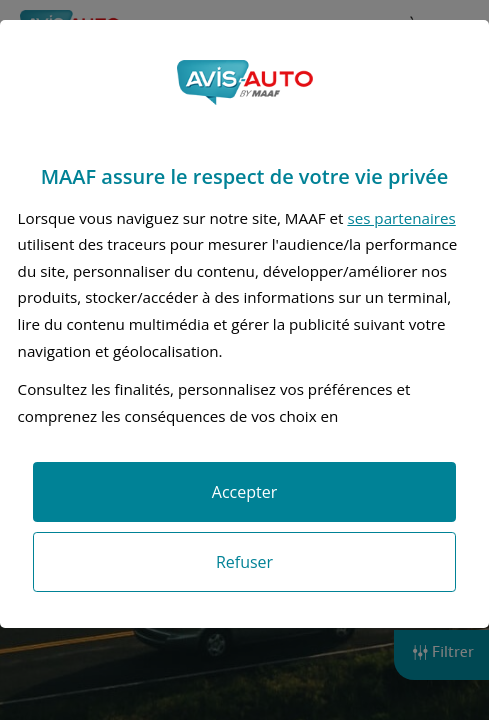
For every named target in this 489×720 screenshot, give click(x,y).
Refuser (244, 562)
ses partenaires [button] (401, 218)
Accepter (244, 492)
